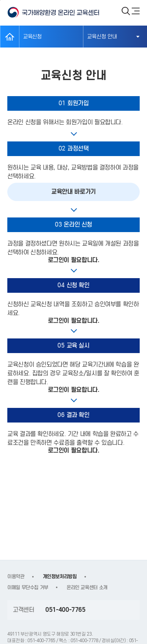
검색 (126, 11)
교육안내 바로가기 (73, 192)
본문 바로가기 (0, 0)
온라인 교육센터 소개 (87, 588)
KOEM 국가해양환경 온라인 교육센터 (60, 12)
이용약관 (16, 577)
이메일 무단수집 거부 (28, 588)
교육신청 (32, 37)
